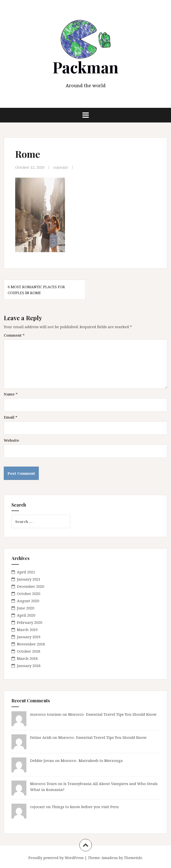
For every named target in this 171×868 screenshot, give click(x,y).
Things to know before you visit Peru (85, 807)
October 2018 (28, 651)
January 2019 (29, 637)
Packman (85, 67)
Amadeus (110, 858)
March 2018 (27, 658)
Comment (14, 335)
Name (11, 394)
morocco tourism (46, 714)
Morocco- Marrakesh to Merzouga (92, 760)
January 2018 (29, 666)
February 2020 (29, 622)
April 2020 (26, 615)
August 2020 (28, 601)
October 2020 (28, 593)
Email (11, 417)
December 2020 (30, 586)
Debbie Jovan (42, 760)
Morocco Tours (43, 784)
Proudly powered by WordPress (56, 858)
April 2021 (26, 572)
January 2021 (29, 579)
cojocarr (61, 167)
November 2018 (31, 644)
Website (11, 440)
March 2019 (27, 630)
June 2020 (26, 608)
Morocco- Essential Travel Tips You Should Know (112, 714)
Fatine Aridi (41, 737)
